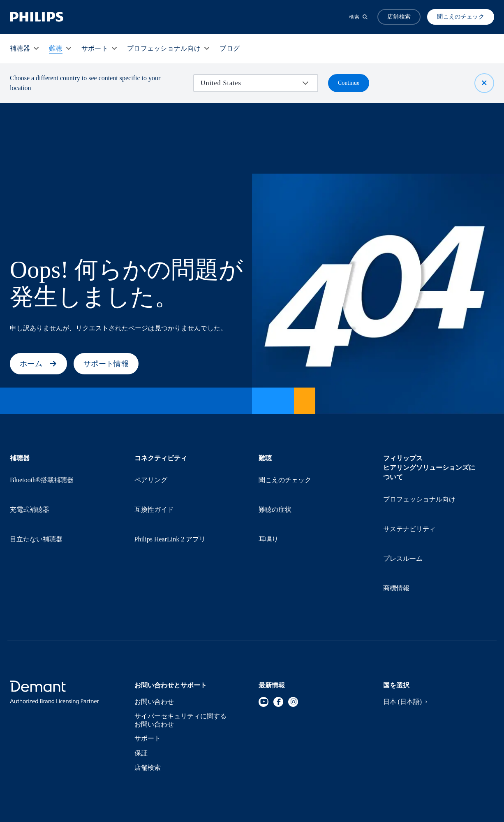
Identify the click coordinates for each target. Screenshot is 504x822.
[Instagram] (293, 642)
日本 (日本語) (407, 642)
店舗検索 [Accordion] (399, 17)
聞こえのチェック (286, 473)
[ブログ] (230, 48)
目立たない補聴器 (37, 502)
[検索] (358, 17)
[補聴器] (20, 48)
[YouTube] (264, 642)
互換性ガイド (155, 487)
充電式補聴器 (30, 487)
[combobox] (250, 83)
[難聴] (56, 48)
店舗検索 (148, 709)
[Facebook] (278, 642)
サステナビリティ (410, 506)
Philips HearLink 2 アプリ (172, 502)
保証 (141, 695)
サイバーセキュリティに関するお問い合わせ (181, 661)
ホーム (38, 364)
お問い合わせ (155, 642)
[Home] (37, 17)
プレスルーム (403, 521)
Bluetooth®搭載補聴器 (43, 473)
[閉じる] (484, 83)
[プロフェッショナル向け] (164, 48)
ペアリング (151, 473)
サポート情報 (106, 364)
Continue (349, 83)
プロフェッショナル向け (420, 492)
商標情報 (396, 535)
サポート (148, 680)
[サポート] (95, 48)
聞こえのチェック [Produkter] (461, 17)
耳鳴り (269, 502)
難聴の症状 (275, 487)
